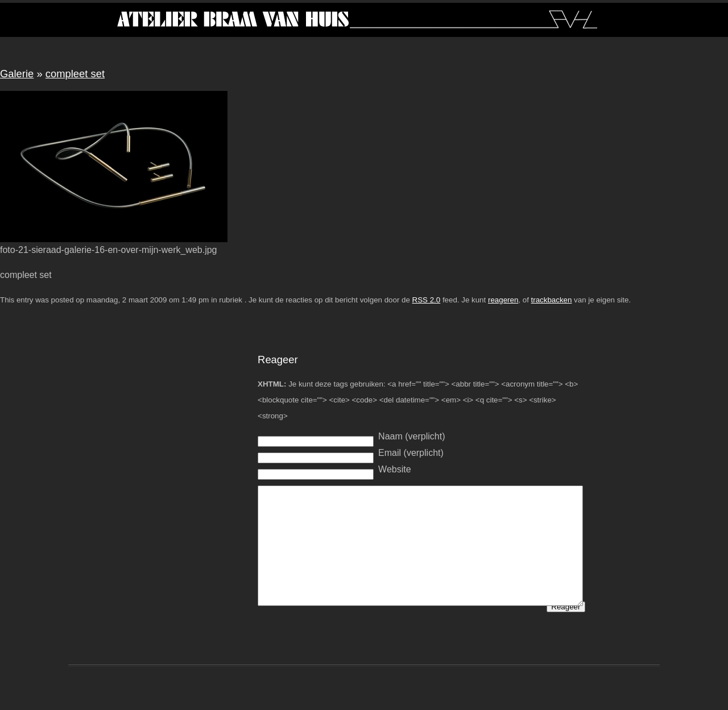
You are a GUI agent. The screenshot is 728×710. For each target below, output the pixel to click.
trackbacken (552, 300)
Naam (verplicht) (411, 436)
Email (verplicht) (411, 453)
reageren (503, 300)
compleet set (75, 74)
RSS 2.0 (427, 300)
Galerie (17, 74)
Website (395, 469)
